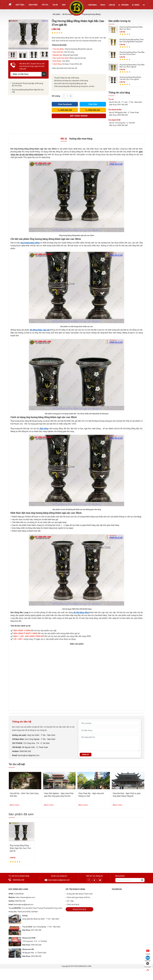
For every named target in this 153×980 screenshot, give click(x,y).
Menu (136, 5)
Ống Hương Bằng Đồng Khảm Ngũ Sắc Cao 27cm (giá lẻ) (20, 848)
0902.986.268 (36, 956)
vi (144, 5)
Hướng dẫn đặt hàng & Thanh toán (79, 894)
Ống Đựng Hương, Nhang (91, 14)
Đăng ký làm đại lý (79, 909)
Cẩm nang (92, 5)
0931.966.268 (36, 930)
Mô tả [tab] (64, 139)
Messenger (148, 965)
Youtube (148, 952)
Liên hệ (112, 5)
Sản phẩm (33, 5)
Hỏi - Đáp (70, 901)
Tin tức (45, 5)
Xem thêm (15, 805)
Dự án (55, 5)
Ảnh (64, 5)
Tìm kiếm (124, 5)
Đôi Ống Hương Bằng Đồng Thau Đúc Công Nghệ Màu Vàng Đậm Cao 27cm (132, 42)
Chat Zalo (93, 104)
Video (103, 5)
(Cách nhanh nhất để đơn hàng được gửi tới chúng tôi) (79, 117)
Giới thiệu (20, 5)
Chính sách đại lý (72, 905)
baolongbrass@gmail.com (29, 755)
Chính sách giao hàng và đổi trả (78, 897)
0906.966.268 (36, 945)
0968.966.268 (25, 751)
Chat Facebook (65, 104)
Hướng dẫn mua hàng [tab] (81, 139)
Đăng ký (86, 755)
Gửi (44, 74)
